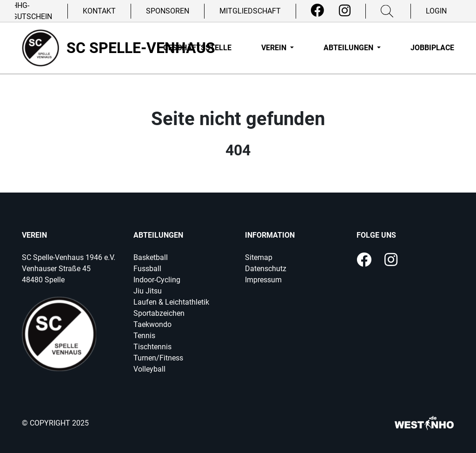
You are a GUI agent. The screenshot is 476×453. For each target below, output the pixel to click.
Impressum (263, 280)
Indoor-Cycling (157, 280)
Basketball (151, 257)
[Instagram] (345, 11)
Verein (275, 48)
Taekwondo (152, 324)
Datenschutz (266, 269)
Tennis (144, 336)
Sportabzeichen (159, 313)
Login (436, 11)
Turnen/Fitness (158, 358)
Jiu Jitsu (148, 291)
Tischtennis (152, 347)
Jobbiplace (432, 48)
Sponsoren (168, 11)
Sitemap (259, 257)
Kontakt (99, 11)
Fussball (147, 269)
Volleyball (149, 369)
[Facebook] (317, 11)
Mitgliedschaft (250, 11)
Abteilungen (349, 48)
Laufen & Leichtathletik (171, 302)
